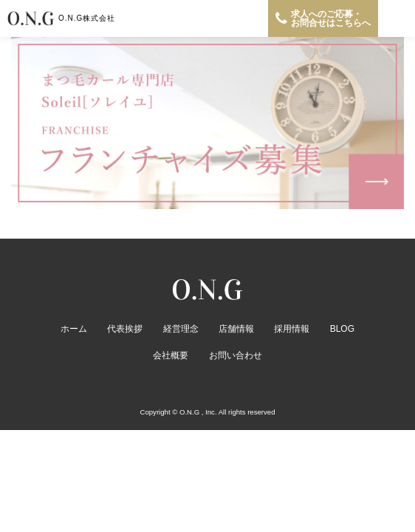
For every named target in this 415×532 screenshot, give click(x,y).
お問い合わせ (236, 355)
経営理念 (181, 329)
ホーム (74, 329)
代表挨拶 (125, 329)
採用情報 (292, 329)
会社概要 (171, 355)
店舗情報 (236, 329)
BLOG (342, 329)
